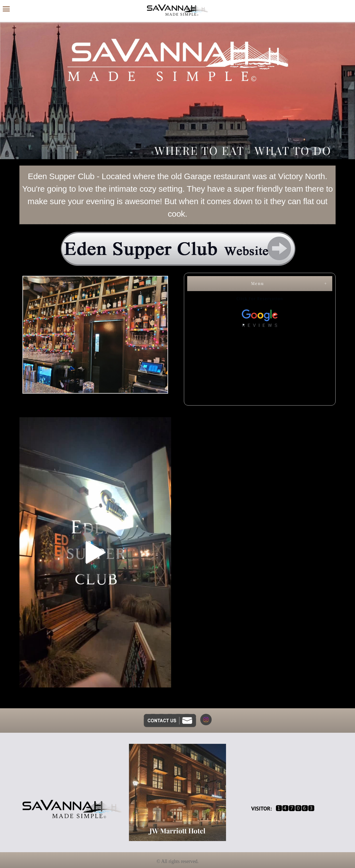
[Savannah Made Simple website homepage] (177, 10)
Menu (258, 283)
